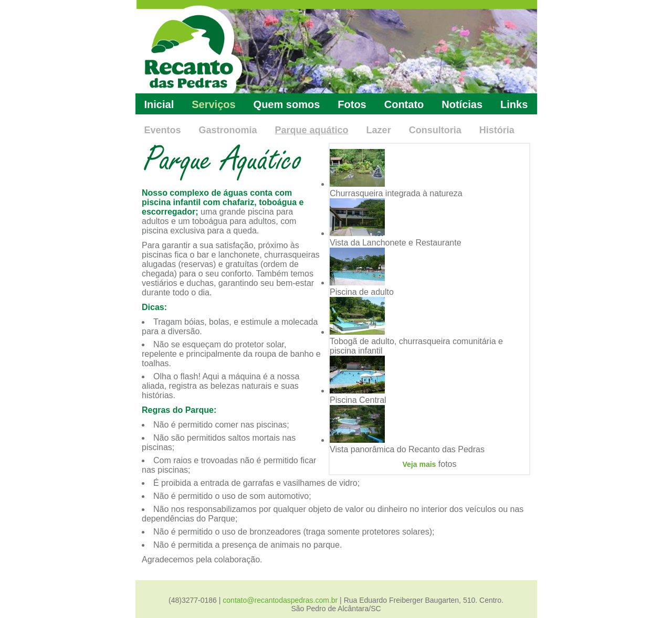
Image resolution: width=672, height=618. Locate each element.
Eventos (163, 130)
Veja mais (419, 464)
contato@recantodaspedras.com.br (280, 600)
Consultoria (435, 130)
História (497, 130)
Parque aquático (312, 130)
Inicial (159, 104)
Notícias (462, 104)
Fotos (352, 104)
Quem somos (287, 104)
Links (514, 104)
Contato (404, 104)
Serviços (213, 104)
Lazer (379, 130)
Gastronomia (228, 130)
